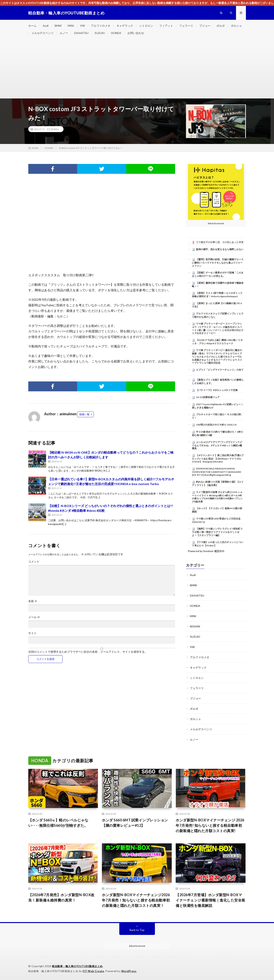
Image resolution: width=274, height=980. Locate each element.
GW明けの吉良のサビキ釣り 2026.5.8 (216, 425)
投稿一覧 (84, 414)
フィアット (166, 26)
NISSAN (195, 626)
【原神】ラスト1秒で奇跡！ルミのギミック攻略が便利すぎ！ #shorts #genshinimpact (217, 295)
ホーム (32, 26)
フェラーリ (186, 26)
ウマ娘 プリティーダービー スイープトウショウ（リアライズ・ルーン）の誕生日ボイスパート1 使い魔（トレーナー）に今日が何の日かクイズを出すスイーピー (218, 328)
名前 (33, 601)
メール (34, 617)
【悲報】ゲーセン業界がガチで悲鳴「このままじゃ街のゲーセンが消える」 (218, 274)
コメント (34, 562)
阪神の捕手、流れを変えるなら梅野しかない (220, 249)
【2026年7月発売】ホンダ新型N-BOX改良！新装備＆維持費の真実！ (61, 897)
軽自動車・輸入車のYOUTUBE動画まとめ (77, 966)
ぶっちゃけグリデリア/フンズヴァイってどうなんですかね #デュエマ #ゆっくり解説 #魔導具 (217, 445)
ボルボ (221, 26)
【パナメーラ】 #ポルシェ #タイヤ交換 (217, 390)
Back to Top (137, 930)
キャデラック (125, 26)
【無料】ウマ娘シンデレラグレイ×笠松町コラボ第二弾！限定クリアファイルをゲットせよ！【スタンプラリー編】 (217, 532)
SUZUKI (100, 33)
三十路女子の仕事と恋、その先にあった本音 (220, 242)
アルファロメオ (101, 26)
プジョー (205, 26)
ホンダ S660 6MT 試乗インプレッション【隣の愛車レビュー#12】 (135, 823)
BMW (58, 26)
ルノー (64, 33)
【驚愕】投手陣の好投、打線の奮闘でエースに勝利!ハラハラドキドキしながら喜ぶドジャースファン (218, 263)
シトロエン (146, 26)
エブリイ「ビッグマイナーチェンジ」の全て (220, 370)
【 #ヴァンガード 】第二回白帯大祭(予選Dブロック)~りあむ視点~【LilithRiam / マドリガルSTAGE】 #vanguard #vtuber (218, 459)
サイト (32, 633)
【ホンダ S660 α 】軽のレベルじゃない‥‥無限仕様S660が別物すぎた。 (58, 823)
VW (82, 26)
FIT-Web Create (93, 971)
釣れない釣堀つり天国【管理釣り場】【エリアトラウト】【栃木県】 (218, 483)
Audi (46, 26)
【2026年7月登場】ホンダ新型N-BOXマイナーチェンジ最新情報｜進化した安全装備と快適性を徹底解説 (210, 900)
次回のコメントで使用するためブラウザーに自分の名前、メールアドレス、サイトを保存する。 (88, 652)
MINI (71, 26)
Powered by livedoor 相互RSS (206, 551)
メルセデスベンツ (43, 33)
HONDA (116, 33)
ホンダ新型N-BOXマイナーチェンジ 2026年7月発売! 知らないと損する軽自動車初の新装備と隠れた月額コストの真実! (210, 825)
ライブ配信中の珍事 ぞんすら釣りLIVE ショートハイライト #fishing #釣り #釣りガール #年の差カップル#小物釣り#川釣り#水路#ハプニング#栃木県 (217, 497)
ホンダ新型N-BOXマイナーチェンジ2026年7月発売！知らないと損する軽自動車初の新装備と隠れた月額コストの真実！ (136, 900)
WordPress (129, 971)
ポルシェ (236, 26)
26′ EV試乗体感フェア (208, 397)
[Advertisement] (137, 69)
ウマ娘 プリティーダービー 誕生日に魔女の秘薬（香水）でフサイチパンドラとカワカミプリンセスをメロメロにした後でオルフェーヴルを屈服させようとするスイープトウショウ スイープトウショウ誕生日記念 (217, 356)
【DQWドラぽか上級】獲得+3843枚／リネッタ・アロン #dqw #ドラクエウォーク (217, 342)
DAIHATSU (81, 33)
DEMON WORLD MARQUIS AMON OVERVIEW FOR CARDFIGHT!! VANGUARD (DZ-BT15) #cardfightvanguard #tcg (217, 472)
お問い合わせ (136, 33)
